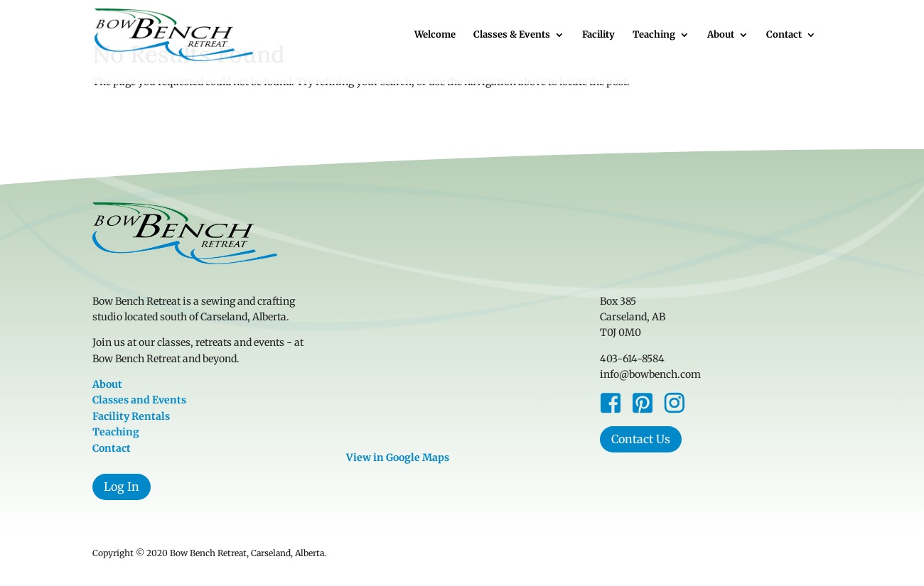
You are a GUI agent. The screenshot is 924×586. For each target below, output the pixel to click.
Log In (122, 487)
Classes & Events (512, 35)
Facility (598, 35)
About (721, 35)
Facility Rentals (131, 416)
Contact (784, 35)
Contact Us (641, 439)
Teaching (654, 35)
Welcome (435, 35)
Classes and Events (139, 400)
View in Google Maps (398, 457)
